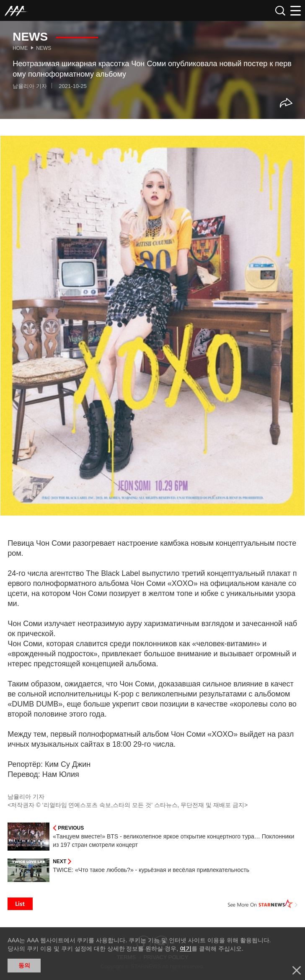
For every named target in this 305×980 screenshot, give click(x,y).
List (20, 904)
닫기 (297, 970)
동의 (24, 965)
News (44, 48)
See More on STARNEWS (263, 904)
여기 (186, 949)
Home (20, 48)
